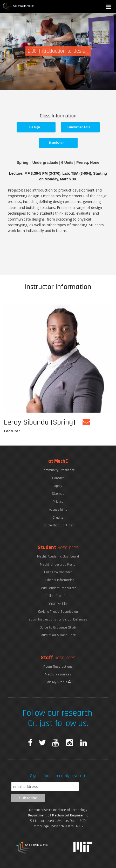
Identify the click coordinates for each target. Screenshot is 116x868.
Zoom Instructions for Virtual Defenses (58, 619)
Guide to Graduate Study (58, 627)
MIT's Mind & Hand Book (58, 635)
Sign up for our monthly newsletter (59, 776)
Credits (58, 518)
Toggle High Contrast (58, 525)
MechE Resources (58, 674)
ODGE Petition (58, 604)
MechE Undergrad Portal (58, 564)
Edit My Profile (58, 682)
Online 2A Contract (58, 572)
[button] (109, 7)
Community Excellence (58, 470)
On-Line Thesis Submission (58, 612)
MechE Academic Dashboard (58, 556)
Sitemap (58, 494)
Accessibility (58, 510)
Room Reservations (58, 667)
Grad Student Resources (58, 588)
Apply (58, 486)
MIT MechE (18, 6)
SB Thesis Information (58, 580)
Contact (58, 478)
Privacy (58, 502)
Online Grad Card (58, 596)
